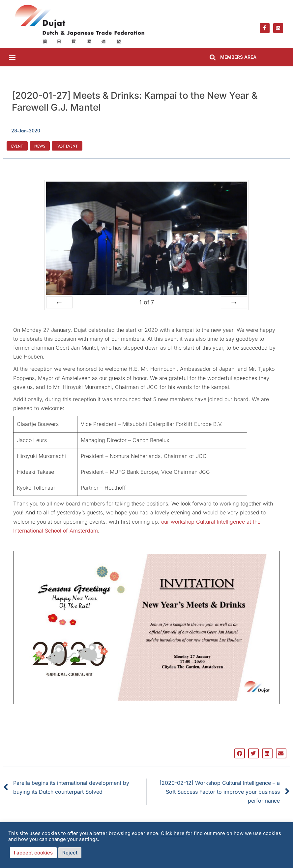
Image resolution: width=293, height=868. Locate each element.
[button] (12, 57)
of (146, 302)
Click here (173, 833)
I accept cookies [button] (33, 853)
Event (17, 146)
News (40, 146)
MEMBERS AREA (238, 57)
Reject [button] (70, 853)
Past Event (67, 146)
